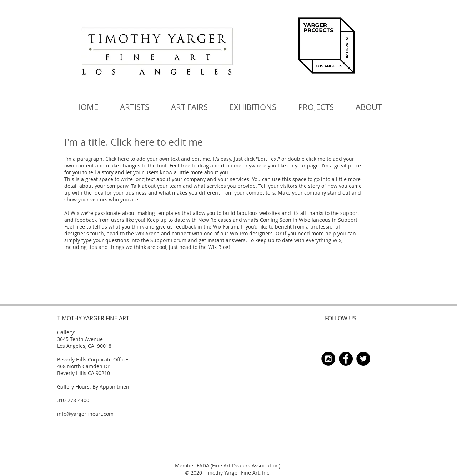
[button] (189, 107)
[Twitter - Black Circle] (363, 359)
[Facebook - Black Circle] (346, 359)
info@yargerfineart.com (85, 414)
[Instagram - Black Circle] (328, 359)
